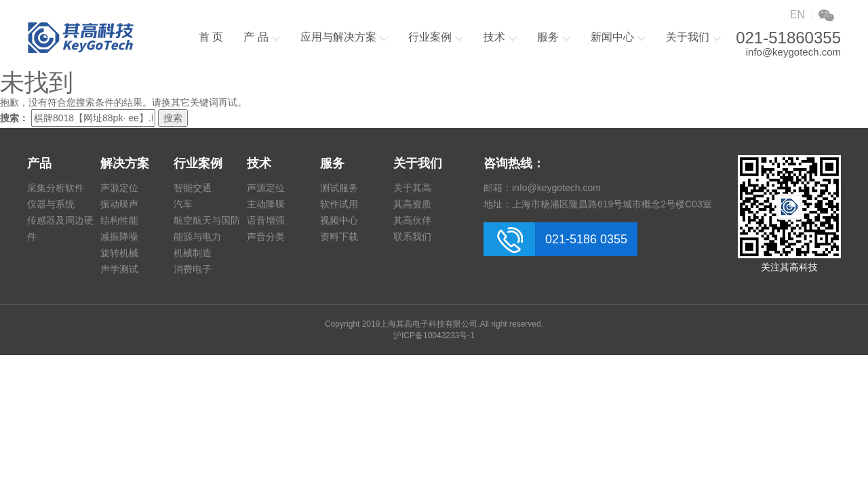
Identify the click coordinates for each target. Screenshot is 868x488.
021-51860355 (788, 38)
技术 (500, 37)
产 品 (261, 37)
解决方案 (125, 163)
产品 (39, 163)
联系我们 (412, 237)
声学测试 (119, 269)
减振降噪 (119, 237)
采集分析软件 (56, 188)
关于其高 (412, 188)
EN (797, 15)
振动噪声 (119, 204)
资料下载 (339, 237)
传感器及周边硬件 (60, 228)
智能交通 (193, 188)
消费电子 (193, 269)
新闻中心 (618, 37)
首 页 (211, 37)
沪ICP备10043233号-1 (434, 335)
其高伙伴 (412, 220)
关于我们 (693, 37)
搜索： (14, 118)
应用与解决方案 (344, 37)
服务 (554, 37)
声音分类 (266, 237)
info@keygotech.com (793, 52)
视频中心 (339, 220)
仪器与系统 (51, 204)
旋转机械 (119, 253)
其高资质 (412, 204)
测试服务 (339, 188)
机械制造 (193, 253)
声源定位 (119, 188)
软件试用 (339, 204)
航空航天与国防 (207, 220)
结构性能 (119, 220)
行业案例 (436, 37)
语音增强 (266, 220)
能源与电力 (197, 237)
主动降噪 (266, 204)
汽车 (183, 204)
